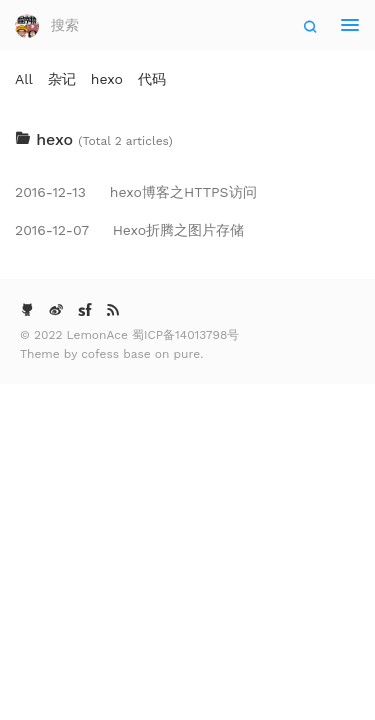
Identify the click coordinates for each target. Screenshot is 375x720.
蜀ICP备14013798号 (185, 335)
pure (187, 354)
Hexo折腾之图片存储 (129, 230)
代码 (152, 79)
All (24, 79)
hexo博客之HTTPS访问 (136, 192)
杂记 (62, 79)
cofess (102, 354)
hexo (107, 79)
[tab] (187, 140)
